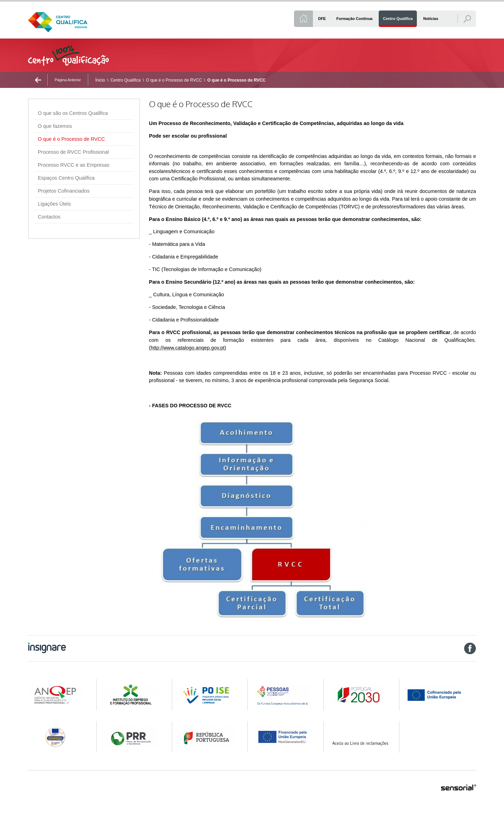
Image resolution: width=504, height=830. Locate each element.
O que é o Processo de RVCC (174, 80)
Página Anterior (68, 80)
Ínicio (100, 80)
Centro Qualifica (126, 80)
